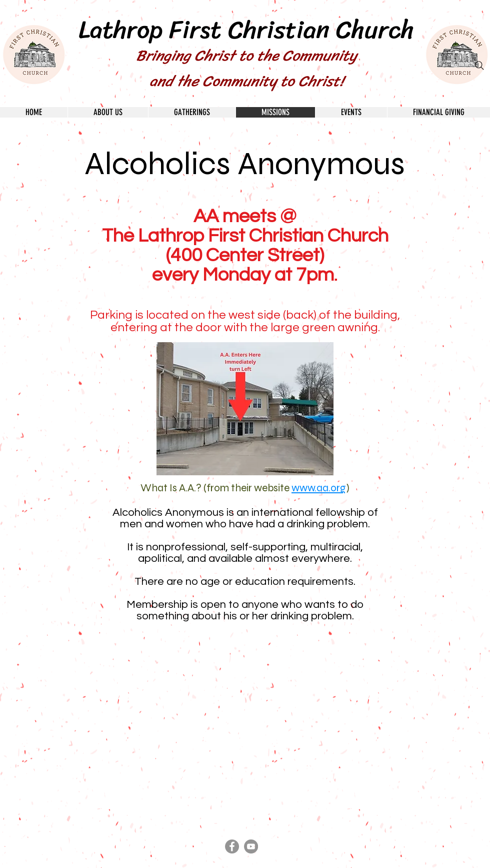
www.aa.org (319, 488)
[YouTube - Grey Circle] (251, 846)
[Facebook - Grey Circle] (232, 846)
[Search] (479, 66)
